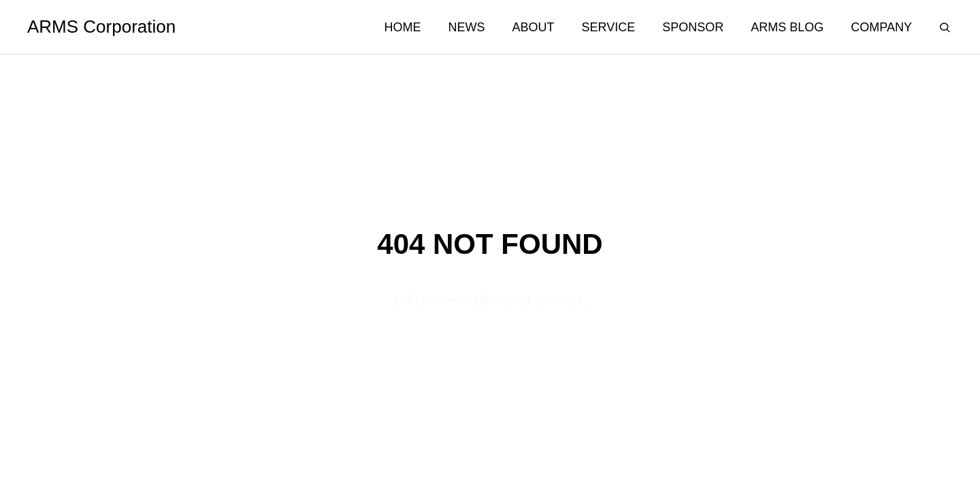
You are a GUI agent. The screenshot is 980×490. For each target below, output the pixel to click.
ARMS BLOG (787, 27)
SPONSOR (693, 27)
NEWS (467, 27)
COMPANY (881, 27)
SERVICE (609, 27)
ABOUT (534, 27)
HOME (403, 27)
